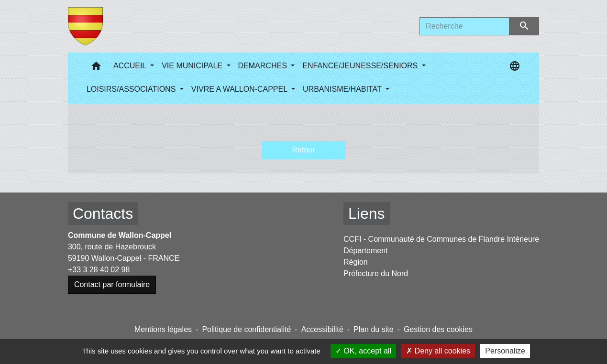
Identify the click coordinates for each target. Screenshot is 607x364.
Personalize (505, 351)
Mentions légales (163, 329)
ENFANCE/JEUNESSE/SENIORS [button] (361, 66)
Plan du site (374, 329)
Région (356, 262)
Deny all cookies (438, 351)
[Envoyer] (524, 26)
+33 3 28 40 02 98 (99, 270)
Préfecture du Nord (376, 273)
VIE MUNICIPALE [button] (193, 66)
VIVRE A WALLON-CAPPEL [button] (240, 89)
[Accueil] (85, 26)
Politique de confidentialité (246, 329)
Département (366, 251)
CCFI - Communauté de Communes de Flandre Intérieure (441, 239)
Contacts (103, 214)
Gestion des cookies (438, 329)
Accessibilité (322, 329)
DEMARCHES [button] (264, 66)
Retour (303, 150)
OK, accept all (363, 351)
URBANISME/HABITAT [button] (343, 89)
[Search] (464, 26)
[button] (96, 68)
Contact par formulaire (112, 284)
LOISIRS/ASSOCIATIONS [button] (132, 89)
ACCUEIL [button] (131, 66)
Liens (367, 214)
